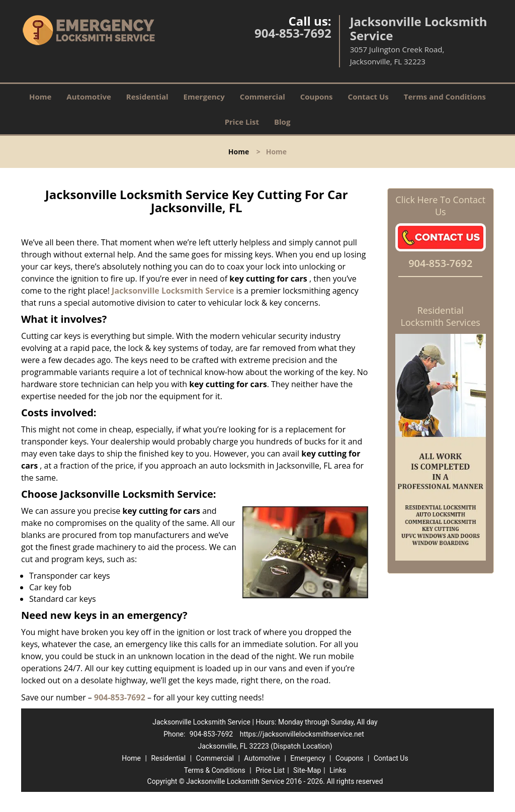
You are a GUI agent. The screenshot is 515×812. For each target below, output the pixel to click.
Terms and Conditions (445, 97)
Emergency (204, 97)
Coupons (317, 97)
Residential (147, 97)
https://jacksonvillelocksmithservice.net (302, 734)
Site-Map (307, 770)
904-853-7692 (293, 33)
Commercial (263, 97)
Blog (282, 122)
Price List (242, 122)
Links (338, 770)
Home (40, 97)
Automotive (89, 97)
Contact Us (368, 97)
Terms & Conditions (215, 770)
